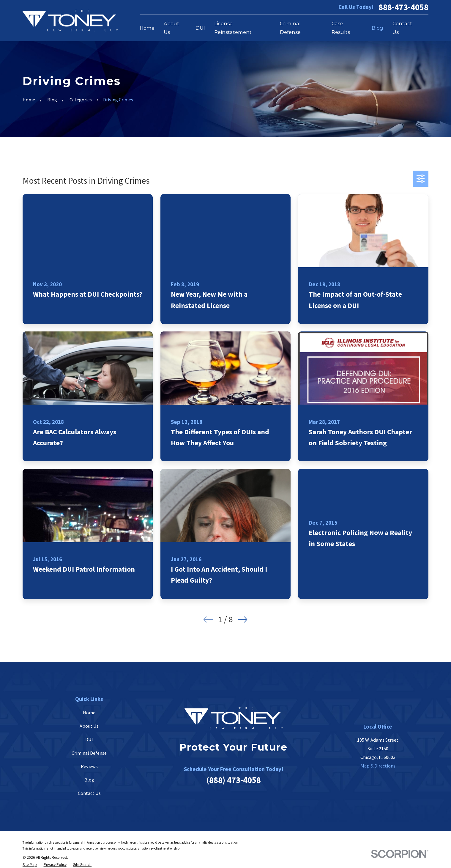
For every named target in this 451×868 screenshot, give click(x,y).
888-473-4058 (403, 7)
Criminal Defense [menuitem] (290, 28)
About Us (89, 726)
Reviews (89, 766)
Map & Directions (378, 766)
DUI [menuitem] (200, 28)
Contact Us (89, 793)
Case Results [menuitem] (341, 28)
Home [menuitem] (147, 28)
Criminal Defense (89, 753)
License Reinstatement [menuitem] (233, 28)
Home (89, 713)
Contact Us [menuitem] (402, 28)
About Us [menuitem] (171, 28)
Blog (89, 780)
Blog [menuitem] (377, 28)
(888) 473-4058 (234, 780)
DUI (89, 739)
